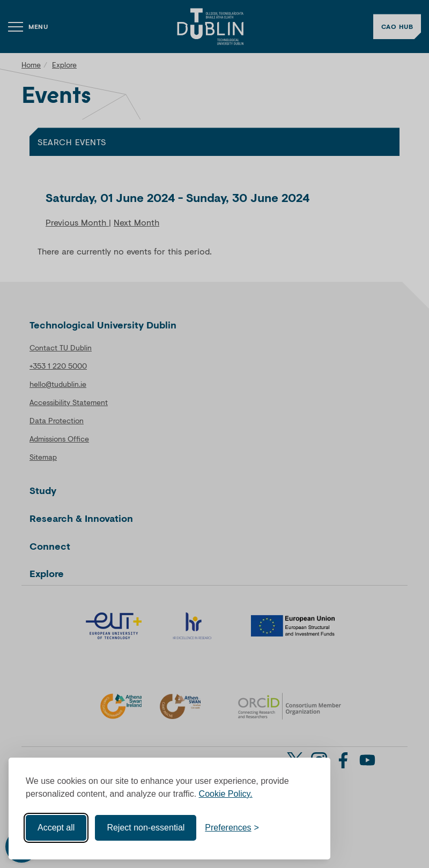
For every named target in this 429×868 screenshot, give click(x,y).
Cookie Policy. (226, 794)
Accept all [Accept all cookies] (56, 828)
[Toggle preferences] (232, 828)
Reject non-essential (146, 828)
